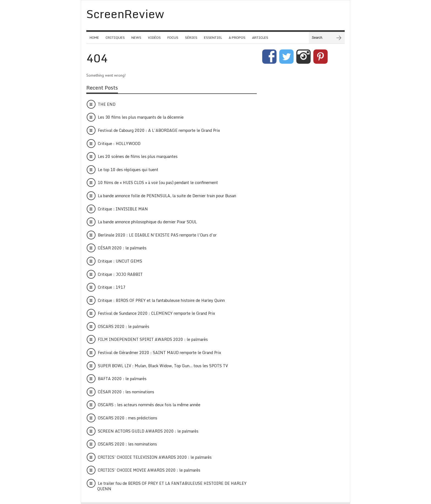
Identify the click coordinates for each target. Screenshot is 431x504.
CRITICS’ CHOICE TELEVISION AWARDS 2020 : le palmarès (155, 457)
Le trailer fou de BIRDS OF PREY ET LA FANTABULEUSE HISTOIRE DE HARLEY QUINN (172, 486)
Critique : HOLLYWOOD (119, 144)
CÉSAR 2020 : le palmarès (122, 248)
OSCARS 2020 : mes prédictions (128, 418)
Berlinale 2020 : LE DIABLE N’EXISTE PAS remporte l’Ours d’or (157, 235)
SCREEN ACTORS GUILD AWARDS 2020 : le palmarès (148, 431)
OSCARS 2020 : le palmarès (124, 326)
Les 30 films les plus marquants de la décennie (141, 117)
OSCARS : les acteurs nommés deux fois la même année (149, 405)
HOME (94, 37)
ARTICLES (260, 37)
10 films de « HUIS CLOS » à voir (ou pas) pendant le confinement (158, 183)
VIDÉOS (154, 37)
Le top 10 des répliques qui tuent (128, 170)
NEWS (136, 37)
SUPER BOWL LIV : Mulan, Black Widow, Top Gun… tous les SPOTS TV (163, 366)
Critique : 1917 (112, 287)
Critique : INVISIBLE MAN (123, 209)
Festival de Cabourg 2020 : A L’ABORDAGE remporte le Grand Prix (159, 130)
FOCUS (173, 37)
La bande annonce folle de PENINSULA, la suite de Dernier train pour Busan (167, 196)
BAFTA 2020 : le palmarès (122, 379)
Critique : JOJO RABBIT (120, 274)
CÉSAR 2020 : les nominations (126, 392)
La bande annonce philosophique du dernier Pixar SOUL (147, 222)
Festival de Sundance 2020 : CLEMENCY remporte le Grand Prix (156, 313)
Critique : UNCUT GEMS (120, 261)
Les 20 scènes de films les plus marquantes (138, 156)
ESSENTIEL (213, 37)
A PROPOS (237, 37)
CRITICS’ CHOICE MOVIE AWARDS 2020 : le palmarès (149, 470)
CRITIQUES (115, 37)
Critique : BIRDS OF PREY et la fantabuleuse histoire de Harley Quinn (161, 300)
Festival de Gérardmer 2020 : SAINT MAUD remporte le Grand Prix (159, 353)
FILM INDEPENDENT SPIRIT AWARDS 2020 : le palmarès (153, 339)
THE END (107, 104)
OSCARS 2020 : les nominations (127, 444)
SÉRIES (191, 37)
